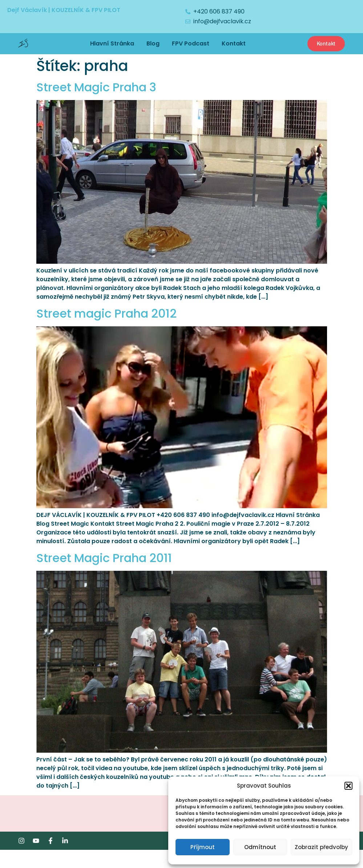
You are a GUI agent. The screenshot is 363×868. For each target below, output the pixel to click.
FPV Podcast (191, 43)
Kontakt (234, 43)
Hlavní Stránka (112, 43)
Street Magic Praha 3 (96, 87)
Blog (153, 43)
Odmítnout (260, 847)
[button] (348, 786)
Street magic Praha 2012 (106, 313)
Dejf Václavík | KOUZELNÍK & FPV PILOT (64, 10)
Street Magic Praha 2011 (104, 558)
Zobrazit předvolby (321, 847)
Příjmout (203, 847)
